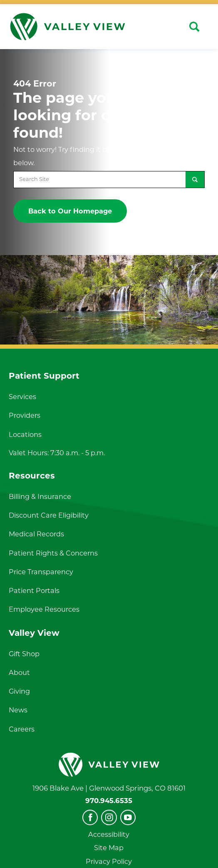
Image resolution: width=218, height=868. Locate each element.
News (18, 710)
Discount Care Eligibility (49, 515)
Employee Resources (44, 609)
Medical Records (36, 534)
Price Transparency (41, 572)
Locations (25, 434)
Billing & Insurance (40, 496)
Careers (22, 729)
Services (22, 397)
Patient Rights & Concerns (53, 553)
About (19, 672)
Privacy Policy (109, 861)
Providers (25, 415)
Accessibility (109, 834)
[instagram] (109, 817)
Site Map (109, 848)
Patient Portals (34, 590)
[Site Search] (194, 27)
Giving (19, 691)
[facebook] (90, 817)
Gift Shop (24, 654)
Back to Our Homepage (70, 211)
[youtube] (128, 817)
